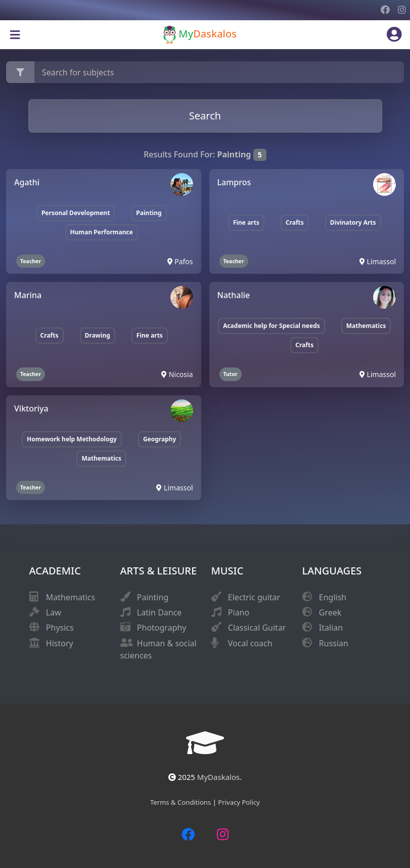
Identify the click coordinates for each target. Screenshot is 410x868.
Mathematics (71, 597)
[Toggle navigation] (15, 35)
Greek (330, 612)
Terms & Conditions (181, 802)
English (333, 597)
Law (54, 612)
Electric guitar (254, 597)
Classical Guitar (257, 628)
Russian (334, 643)
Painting (153, 597)
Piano (239, 612)
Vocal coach (250, 643)
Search (205, 116)
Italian (331, 628)
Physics (60, 628)
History (60, 643)
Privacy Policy (239, 802)
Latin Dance (160, 612)
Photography (162, 628)
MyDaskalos (218, 777)
